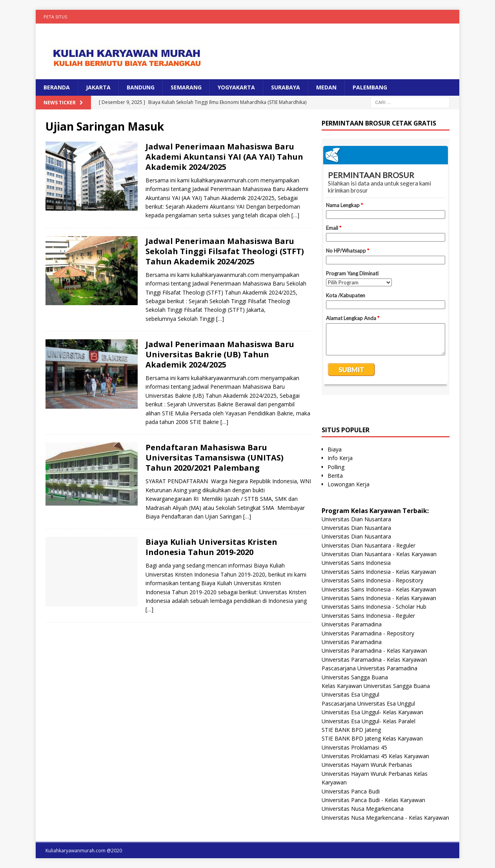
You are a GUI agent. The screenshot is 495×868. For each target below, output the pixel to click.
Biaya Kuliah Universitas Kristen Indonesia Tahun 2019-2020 (211, 547)
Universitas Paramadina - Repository (368, 633)
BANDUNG (141, 87)
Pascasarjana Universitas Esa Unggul (368, 703)
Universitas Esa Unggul (350, 694)
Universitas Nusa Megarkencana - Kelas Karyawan (385, 818)
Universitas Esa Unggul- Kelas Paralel (369, 721)
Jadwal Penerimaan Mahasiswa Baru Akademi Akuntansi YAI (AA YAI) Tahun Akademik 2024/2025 (224, 157)
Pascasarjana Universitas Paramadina (369, 668)
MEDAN (326, 87)
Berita (335, 476)
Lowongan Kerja (349, 484)
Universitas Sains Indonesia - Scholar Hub (374, 607)
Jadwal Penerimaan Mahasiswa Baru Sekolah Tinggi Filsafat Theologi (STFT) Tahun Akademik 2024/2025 (225, 251)
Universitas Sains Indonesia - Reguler (368, 616)
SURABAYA (286, 87)
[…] (295, 215)
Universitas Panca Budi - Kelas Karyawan (373, 800)
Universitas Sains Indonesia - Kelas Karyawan (379, 572)
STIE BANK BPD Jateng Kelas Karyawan (372, 738)
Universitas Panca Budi (351, 791)
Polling (336, 467)
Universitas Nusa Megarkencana (363, 809)
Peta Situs (55, 17)
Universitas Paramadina (352, 624)
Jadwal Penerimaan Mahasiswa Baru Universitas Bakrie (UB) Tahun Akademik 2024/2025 (220, 354)
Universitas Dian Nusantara (356, 519)
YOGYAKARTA (236, 87)
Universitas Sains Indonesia (356, 563)
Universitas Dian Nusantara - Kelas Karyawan (379, 554)
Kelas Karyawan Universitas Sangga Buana (376, 686)
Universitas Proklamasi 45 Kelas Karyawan (375, 756)
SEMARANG (186, 87)
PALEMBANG (370, 87)
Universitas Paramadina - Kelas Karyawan (374, 651)
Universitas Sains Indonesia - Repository (372, 580)
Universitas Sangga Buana (355, 677)
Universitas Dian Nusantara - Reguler (369, 545)
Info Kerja (340, 458)
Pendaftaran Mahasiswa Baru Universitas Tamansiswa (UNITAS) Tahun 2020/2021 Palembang (215, 458)
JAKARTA (98, 87)
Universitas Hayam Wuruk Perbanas (367, 765)
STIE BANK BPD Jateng (351, 730)
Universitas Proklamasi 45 (354, 747)
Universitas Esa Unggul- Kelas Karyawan (372, 712)
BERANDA (57, 87)
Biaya (335, 449)
